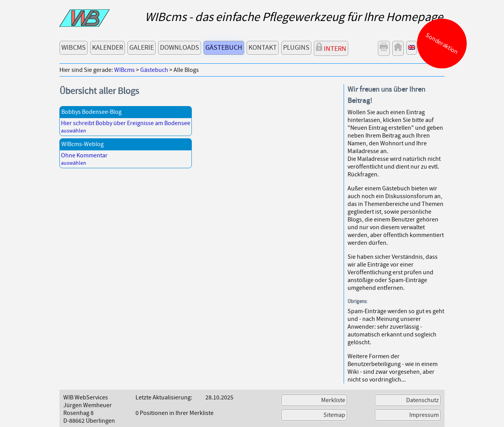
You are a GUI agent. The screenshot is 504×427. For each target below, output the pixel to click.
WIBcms (74, 48)
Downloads (180, 48)
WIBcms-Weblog (83, 144)
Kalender (108, 48)
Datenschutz (422, 400)
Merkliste (333, 400)
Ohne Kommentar (84, 155)
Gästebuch (224, 48)
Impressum (424, 415)
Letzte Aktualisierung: (164, 397)
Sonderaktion (442, 44)
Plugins (296, 48)
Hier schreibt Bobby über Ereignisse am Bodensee (126, 123)
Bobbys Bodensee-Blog (91, 112)
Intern (331, 48)
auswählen (74, 131)
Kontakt (263, 48)
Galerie (142, 48)
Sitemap (334, 415)
